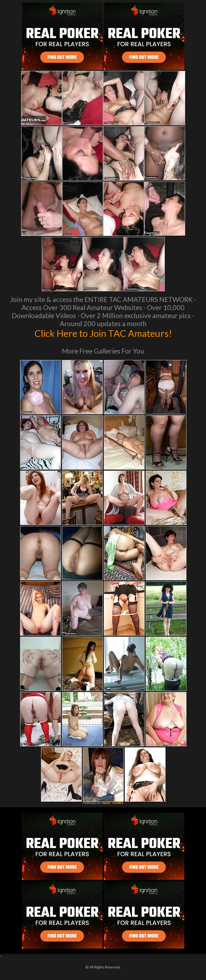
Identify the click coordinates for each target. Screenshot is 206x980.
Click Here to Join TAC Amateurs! (103, 333)
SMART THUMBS (113, 803)
